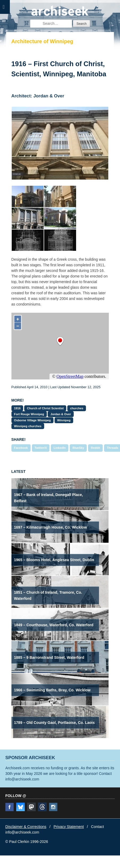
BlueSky (78, 448)
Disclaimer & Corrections (26, 827)
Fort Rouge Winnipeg (29, 414)
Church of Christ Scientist (45, 408)
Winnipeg (64, 420)
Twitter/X (41, 448)
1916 (17, 408)
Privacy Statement (69, 827)
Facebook (21, 448)
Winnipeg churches (28, 426)
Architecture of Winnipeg (42, 41)
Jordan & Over (61, 414)
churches (77, 408)
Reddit (95, 448)
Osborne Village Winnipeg (32, 420)
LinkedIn (60, 448)
